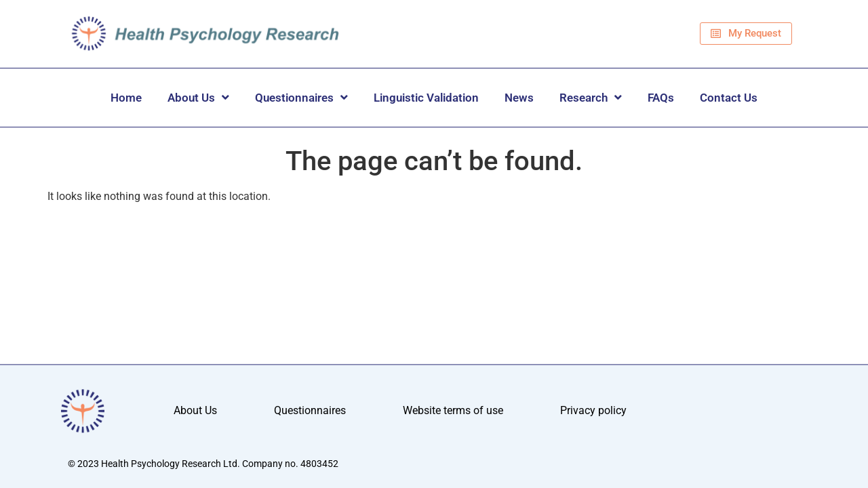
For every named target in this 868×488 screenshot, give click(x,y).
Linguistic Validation (426, 98)
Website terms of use (453, 411)
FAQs (661, 98)
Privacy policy (593, 411)
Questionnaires (301, 97)
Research (591, 97)
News (519, 98)
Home (126, 98)
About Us (198, 97)
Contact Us (729, 98)
